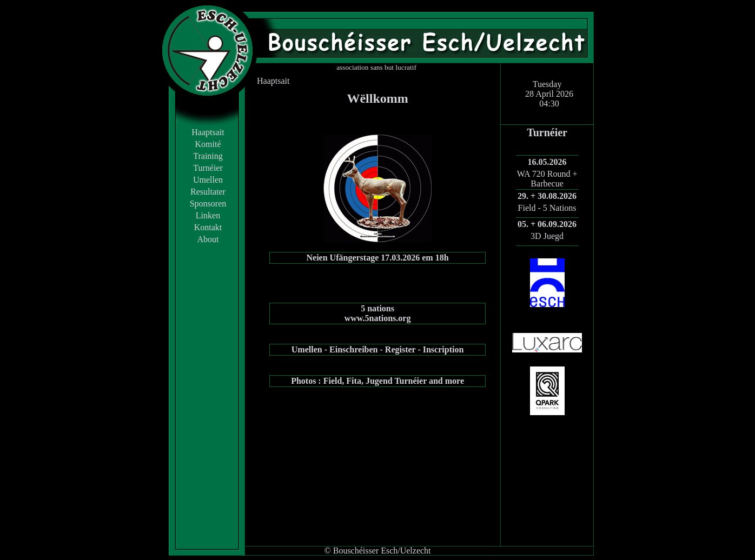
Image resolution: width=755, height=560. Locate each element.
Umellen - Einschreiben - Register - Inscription (378, 349)
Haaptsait (208, 132)
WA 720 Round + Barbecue (547, 179)
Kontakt (208, 227)
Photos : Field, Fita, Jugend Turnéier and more (377, 381)
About (208, 239)
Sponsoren (208, 204)
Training (208, 156)
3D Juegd (547, 236)
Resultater (208, 192)
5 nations (377, 308)
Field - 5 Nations (547, 208)
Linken (208, 215)
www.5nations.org (378, 318)
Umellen (208, 180)
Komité (208, 144)
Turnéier (208, 168)
